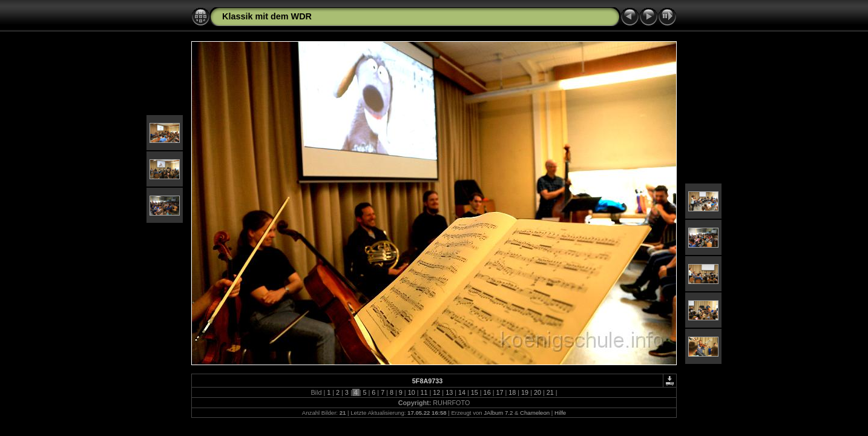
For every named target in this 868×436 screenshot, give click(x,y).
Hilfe (560, 413)
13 (449, 392)
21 (550, 392)
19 (525, 392)
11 (424, 392)
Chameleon (535, 413)
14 (462, 392)
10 (412, 392)
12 (436, 392)
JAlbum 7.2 (498, 413)
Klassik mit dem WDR (267, 16)
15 (475, 392)
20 (538, 392)
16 (487, 392)
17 (499, 392)
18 (512, 392)
